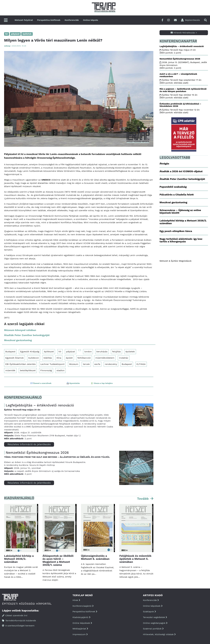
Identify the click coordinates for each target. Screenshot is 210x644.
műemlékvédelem (105, 358)
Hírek (76, 600)
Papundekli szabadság (173, 187)
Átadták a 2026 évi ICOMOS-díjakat (181, 171)
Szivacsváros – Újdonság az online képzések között (180, 211)
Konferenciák (72, 20)
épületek (130, 352)
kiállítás (48, 358)
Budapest (10, 352)
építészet (49, 352)
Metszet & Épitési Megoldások (175, 261)
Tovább (143, 499)
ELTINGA (141, 364)
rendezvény (111, 364)
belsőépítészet (28, 370)
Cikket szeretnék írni (15, 615)
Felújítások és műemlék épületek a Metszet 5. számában (135, 559)
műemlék (10, 370)
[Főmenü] (6, 20)
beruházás (102, 352)
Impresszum (80, 634)
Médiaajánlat (80, 629)
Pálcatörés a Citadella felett (177, 195)
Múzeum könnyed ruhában (20, 330)
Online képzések (82, 623)
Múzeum (74, 364)
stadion (60, 370)
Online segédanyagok (155, 623)
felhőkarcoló (84, 358)
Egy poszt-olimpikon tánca (176, 231)
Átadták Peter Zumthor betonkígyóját (27, 335)
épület (69, 358)
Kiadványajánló (81, 617)
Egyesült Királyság (30, 352)
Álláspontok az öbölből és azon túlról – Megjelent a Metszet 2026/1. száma (58, 560)
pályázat (71, 352)
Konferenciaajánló (83, 606)
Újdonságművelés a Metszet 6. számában (95, 557)
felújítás (116, 352)
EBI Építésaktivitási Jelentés (20, 364)
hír (60, 352)
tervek (86, 364)
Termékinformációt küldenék (19, 621)
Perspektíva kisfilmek (49, 20)
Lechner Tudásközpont (52, 364)
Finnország (46, 370)
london (88, 352)
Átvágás (164, 163)
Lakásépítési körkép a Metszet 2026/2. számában (19, 559)
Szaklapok (149, 612)
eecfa (97, 364)
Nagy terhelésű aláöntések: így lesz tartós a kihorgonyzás (181, 240)
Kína (59, 358)
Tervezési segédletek (155, 617)
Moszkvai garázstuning (18, 340)
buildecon (34, 358)
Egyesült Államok (15, 358)
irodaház (124, 358)
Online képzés (91, 20)
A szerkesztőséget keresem (18, 626)
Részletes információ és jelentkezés (29, 444)
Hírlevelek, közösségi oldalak (159, 634)
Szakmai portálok (153, 629)
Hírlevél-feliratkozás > (184, 33)
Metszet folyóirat (24, 20)
